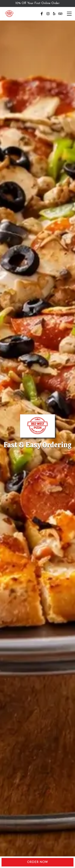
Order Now (37, 862)
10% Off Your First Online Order (37, 3)
